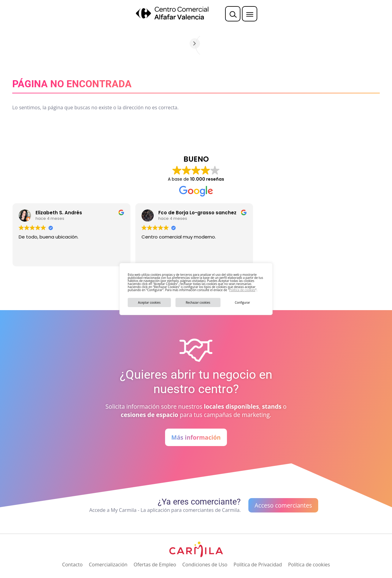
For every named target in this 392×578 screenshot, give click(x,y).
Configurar (243, 302)
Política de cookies (242, 290)
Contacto (72, 565)
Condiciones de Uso (205, 565)
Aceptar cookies (149, 302)
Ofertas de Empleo (155, 565)
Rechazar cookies (198, 302)
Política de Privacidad (258, 565)
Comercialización (108, 565)
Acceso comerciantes (283, 505)
